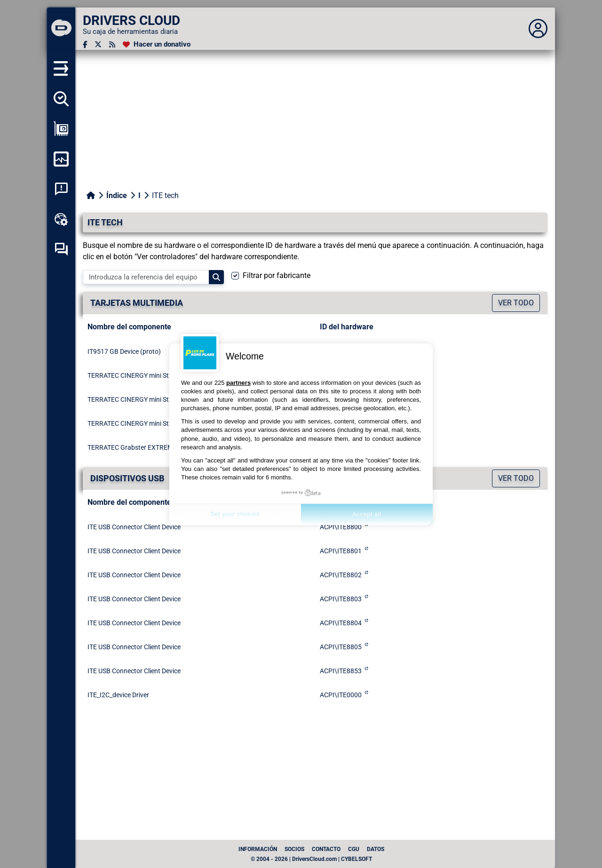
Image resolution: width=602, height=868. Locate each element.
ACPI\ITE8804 (341, 623)
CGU (354, 849)
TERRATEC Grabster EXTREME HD (137, 447)
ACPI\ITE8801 (341, 551)
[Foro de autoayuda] (61, 249)
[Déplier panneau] (538, 29)
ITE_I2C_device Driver (118, 695)
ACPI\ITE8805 (341, 647)
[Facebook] (85, 44)
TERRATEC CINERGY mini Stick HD (137, 375)
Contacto (326, 849)
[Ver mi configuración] (61, 129)
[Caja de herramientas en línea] (61, 219)
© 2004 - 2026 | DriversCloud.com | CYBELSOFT (311, 859)
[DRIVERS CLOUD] (61, 29)
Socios (294, 849)
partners (238, 383)
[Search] (216, 277)
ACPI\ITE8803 (341, 599)
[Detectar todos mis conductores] (61, 99)
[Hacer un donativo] (157, 44)
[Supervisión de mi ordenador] (61, 159)
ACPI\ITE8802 (341, 575)
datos (376, 849)
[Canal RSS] (112, 44)
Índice (117, 195)
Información (258, 849)
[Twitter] (98, 44)
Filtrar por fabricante (277, 275)
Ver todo (516, 303)
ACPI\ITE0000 (341, 695)
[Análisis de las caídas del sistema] (61, 189)
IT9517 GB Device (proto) (124, 351)
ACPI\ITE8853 (341, 671)
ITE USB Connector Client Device (134, 527)
